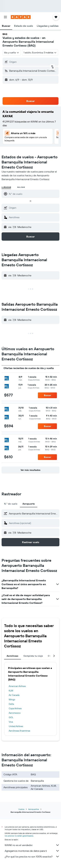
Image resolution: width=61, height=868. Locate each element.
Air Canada (14, 695)
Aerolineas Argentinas (19, 731)
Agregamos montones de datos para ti (32, 851)
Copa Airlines (15, 708)
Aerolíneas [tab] (13, 656)
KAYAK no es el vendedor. (32, 845)
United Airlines (16, 726)
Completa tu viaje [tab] (33, 656)
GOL (11, 717)
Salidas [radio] (21, 187)
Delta (11, 704)
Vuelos (21, 809)
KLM (11, 691)
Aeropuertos (34, 809)
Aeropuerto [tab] (29, 504)
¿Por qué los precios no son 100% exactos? (32, 857)
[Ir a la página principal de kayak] (21, 17)
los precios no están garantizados (19, 836)
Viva (11, 722)
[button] (5, 17)
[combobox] (12, 53)
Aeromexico (15, 713)
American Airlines (17, 686)
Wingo (12, 699)
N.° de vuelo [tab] (11, 504)
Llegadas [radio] (6, 187)
